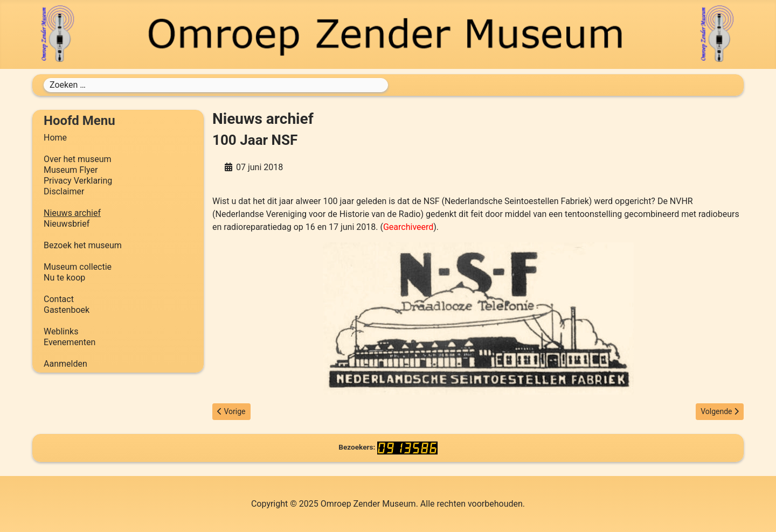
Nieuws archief (72, 213)
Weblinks (61, 331)
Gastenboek (67, 310)
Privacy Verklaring (78, 181)
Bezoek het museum (83, 245)
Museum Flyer (71, 170)
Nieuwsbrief (67, 224)
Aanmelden (65, 364)
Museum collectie (78, 267)
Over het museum (77, 159)
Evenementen (70, 342)
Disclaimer (64, 191)
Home (55, 138)
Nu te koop (64, 278)
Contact (59, 299)
